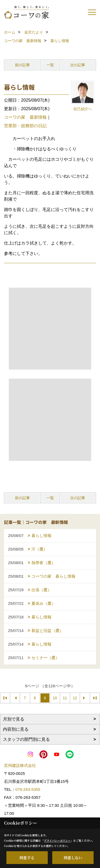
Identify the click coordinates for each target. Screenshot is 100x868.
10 (55, 698)
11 (65, 698)
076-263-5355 (28, 789)
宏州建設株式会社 (20, 765)
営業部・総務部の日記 (25, 126)
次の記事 (78, 65)
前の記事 (22, 65)
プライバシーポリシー (57, 840)
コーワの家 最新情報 (25, 117)
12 (75, 698)
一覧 (50, 65)
